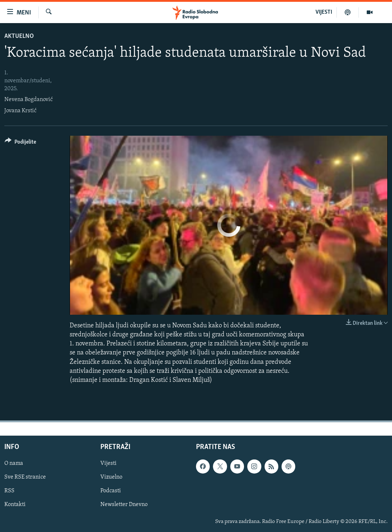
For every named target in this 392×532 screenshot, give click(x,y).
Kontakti (15, 505)
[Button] (20, 143)
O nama (14, 463)
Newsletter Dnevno (124, 505)
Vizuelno (111, 477)
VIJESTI (324, 12)
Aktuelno (19, 36)
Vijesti (108, 463)
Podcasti (111, 491)
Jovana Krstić (20, 111)
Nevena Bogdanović (29, 100)
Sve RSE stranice (25, 477)
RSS (9, 491)
